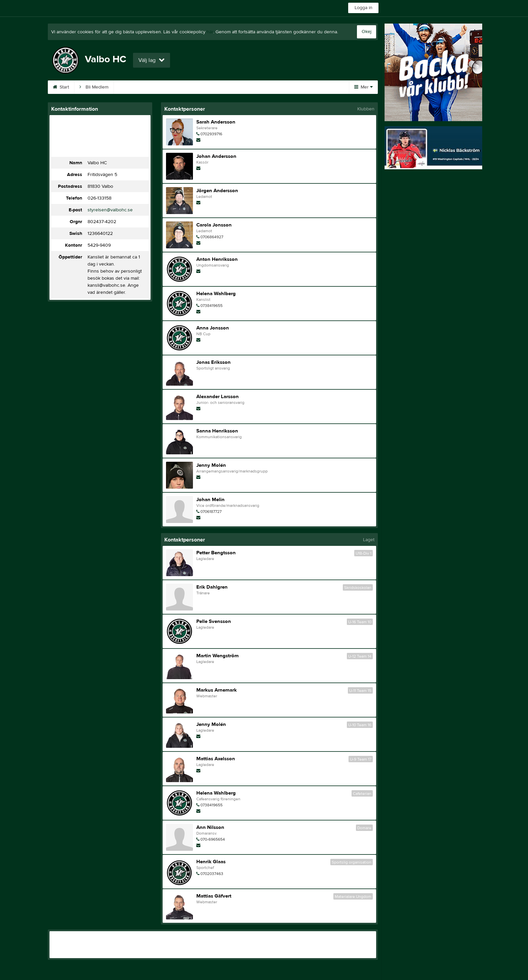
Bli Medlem (94, 87)
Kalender (131, 87)
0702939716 (211, 134)
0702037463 (212, 874)
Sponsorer (169, 87)
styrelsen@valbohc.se (110, 210)
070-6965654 (213, 839)
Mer (364, 87)
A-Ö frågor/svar (213, 87)
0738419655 (211, 306)
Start (61, 87)
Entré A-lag (257, 87)
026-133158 (100, 198)
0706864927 (212, 237)
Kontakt (293, 87)
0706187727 (211, 512)
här (210, 32)
